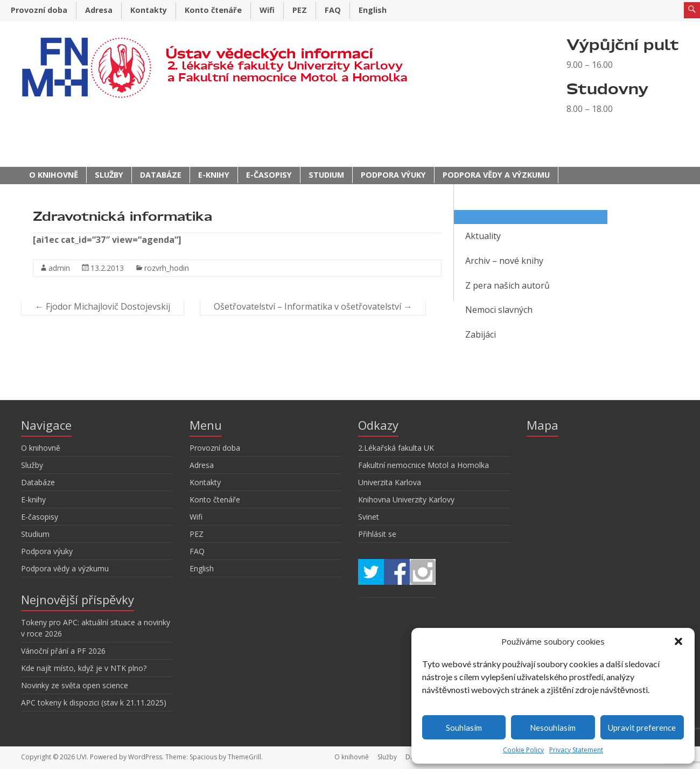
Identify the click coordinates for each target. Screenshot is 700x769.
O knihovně (54, 175)
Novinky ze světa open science (75, 685)
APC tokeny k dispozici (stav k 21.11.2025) (94, 702)
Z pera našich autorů (507, 285)
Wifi (267, 10)
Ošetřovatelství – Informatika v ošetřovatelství (313, 306)
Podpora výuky (393, 175)
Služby (109, 175)
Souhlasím (464, 728)
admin (59, 268)
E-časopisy (269, 175)
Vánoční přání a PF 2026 (63, 651)
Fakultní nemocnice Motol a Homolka (423, 465)
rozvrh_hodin (167, 268)
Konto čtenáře (213, 10)
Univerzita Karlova (390, 482)
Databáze (161, 175)
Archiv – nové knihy (504, 261)
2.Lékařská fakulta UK (396, 448)
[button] (678, 641)
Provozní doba (39, 10)
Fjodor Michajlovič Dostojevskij (103, 306)
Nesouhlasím (553, 728)
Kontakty (149, 10)
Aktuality (483, 236)
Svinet (369, 517)
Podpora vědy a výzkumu (496, 175)
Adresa (99, 10)
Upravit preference (642, 728)
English (373, 10)
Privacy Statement (576, 750)
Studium (326, 175)
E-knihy (214, 175)
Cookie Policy (523, 750)
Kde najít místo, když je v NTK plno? (84, 668)
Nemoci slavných (499, 310)
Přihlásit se (377, 534)
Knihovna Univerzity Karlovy (406, 499)
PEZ (300, 10)
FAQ (333, 10)
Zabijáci (481, 334)
